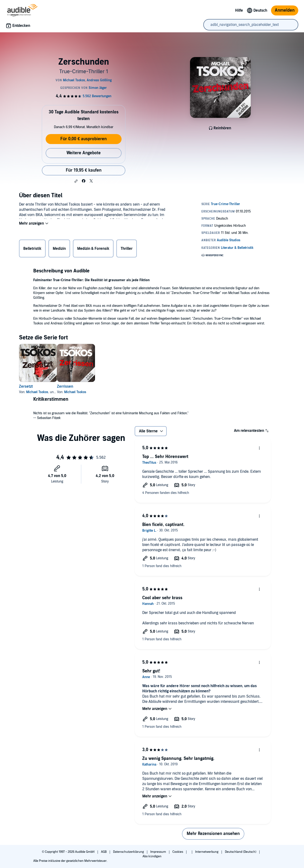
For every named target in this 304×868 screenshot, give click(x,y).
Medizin (59, 250)
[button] (76, 181)
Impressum (159, 852)
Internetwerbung (207, 852)
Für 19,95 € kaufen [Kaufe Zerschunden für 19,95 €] (84, 170)
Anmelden (285, 10)
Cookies (178, 852)
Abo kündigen (152, 856)
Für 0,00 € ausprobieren (83, 139)
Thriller (127, 250)
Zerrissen (73, 386)
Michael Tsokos (37, 392)
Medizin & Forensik (93, 250)
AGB (104, 852)
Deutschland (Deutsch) (241, 852)
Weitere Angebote (84, 153)
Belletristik (32, 250)
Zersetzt (26, 386)
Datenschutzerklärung (129, 852)
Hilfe (239, 10)
